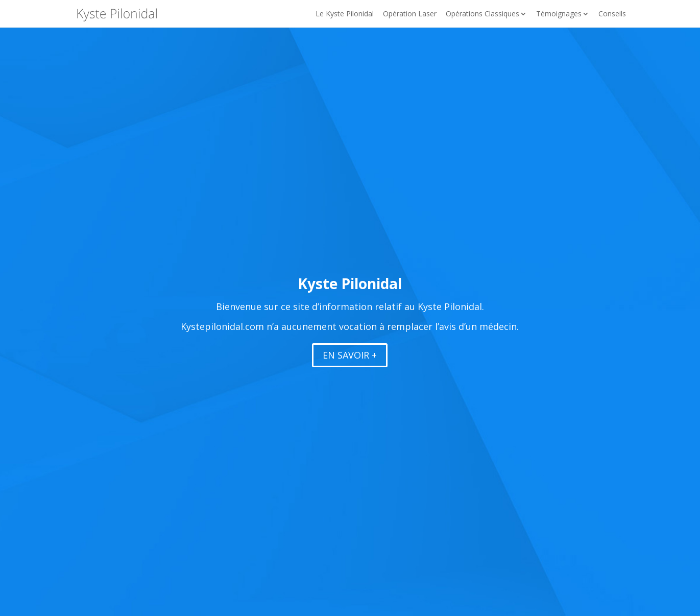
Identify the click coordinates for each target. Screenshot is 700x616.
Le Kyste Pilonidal (345, 14)
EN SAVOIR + (350, 355)
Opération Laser (410, 14)
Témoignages (559, 14)
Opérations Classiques (482, 14)
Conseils (612, 14)
